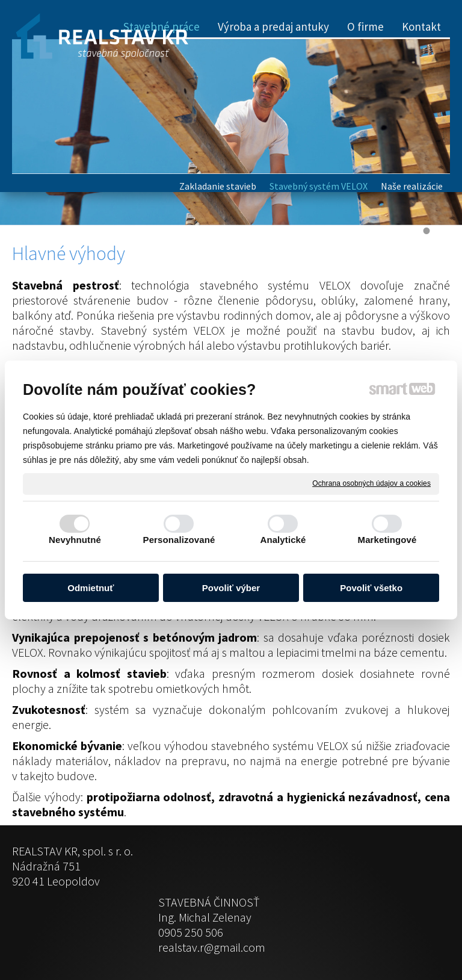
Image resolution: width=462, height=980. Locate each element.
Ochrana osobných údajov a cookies (371, 483)
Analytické (283, 540)
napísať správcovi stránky (206, 945)
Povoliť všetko (371, 588)
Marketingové (387, 540)
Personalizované (179, 540)
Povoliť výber (231, 588)
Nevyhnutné (75, 540)
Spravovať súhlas (404, 945)
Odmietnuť (91, 588)
